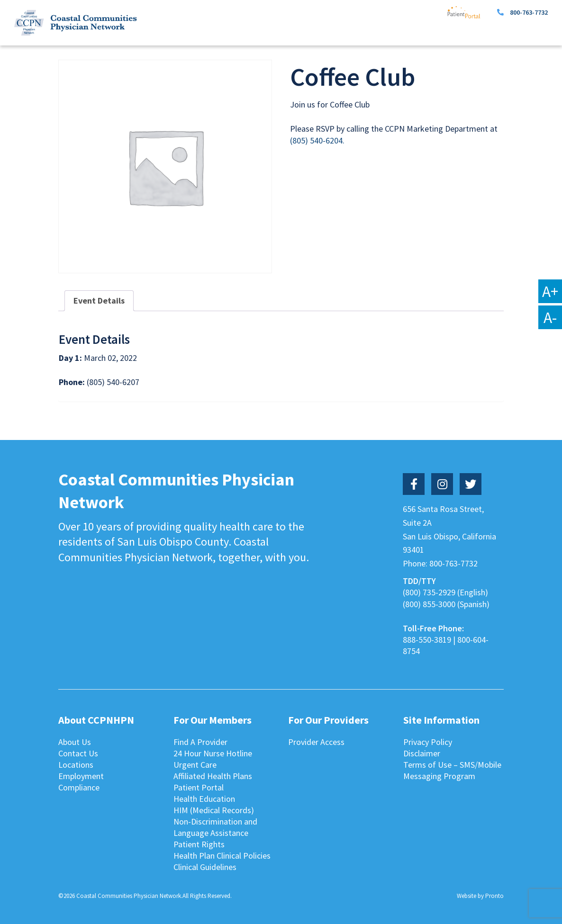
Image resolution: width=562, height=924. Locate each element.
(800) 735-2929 (429, 592)
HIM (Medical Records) (214, 810)
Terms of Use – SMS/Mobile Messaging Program (452, 770)
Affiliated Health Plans (213, 776)
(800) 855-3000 (429, 604)
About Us (75, 742)
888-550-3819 (427, 640)
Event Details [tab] (99, 301)
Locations (76, 765)
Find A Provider (200, 742)
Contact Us (78, 753)
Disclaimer (422, 753)
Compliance (79, 787)
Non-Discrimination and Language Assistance (215, 827)
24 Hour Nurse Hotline (213, 753)
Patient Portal (199, 787)
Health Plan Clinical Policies (222, 856)
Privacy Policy (428, 742)
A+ (550, 291)
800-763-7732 (529, 12)
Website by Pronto (480, 896)
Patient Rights (199, 844)
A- (550, 317)
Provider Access (316, 742)
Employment (81, 776)
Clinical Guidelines (205, 867)
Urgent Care (195, 765)
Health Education (204, 799)
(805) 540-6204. (317, 140)
